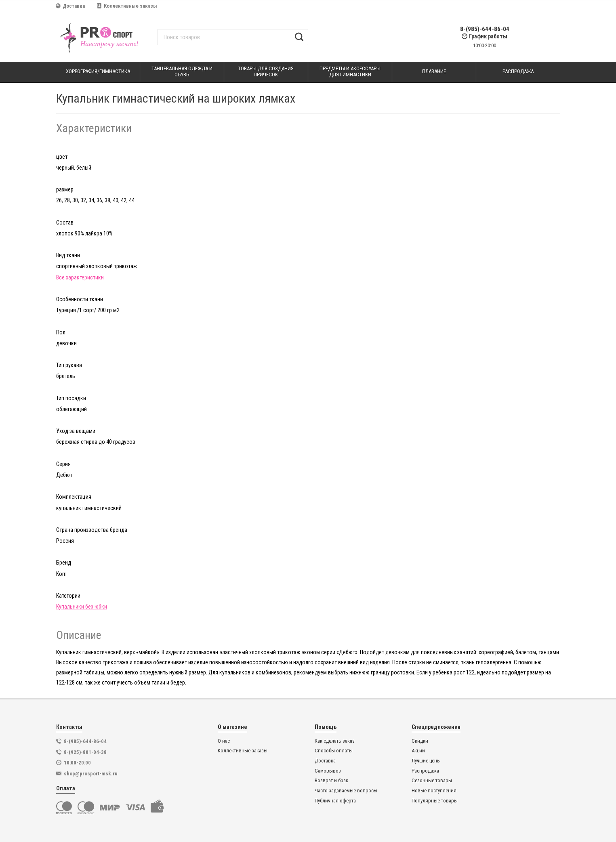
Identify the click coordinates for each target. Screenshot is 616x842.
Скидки (420, 741)
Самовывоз (328, 771)
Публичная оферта (335, 801)
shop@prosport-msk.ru (91, 774)
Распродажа (425, 771)
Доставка (70, 6)
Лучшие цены (426, 761)
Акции (418, 751)
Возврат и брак (331, 781)
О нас (224, 741)
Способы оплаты (334, 751)
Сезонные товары (432, 781)
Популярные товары (435, 801)
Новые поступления (434, 791)
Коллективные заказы (127, 6)
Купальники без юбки (82, 607)
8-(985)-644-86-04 (485, 29)
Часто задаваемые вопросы (346, 791)
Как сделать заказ (335, 741)
